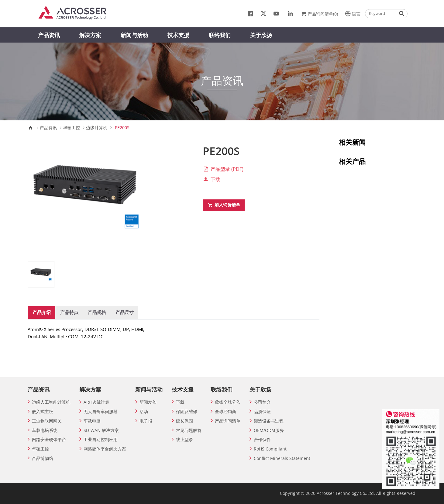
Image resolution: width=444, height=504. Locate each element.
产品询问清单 (228, 421)
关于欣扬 (261, 35)
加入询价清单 (224, 205)
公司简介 (262, 402)
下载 (212, 179)
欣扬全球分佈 (228, 402)
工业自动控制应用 (101, 439)
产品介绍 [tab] (42, 312)
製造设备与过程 (269, 421)
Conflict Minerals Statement (282, 458)
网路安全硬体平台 (49, 439)
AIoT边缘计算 (96, 402)
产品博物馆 (43, 458)
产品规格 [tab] (97, 312)
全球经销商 (225, 411)
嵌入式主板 (43, 411)
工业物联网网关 (47, 421)
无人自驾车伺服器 (101, 411)
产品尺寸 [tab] (125, 312)
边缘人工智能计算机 (51, 402)
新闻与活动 (134, 35)
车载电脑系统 (45, 430)
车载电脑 (92, 421)
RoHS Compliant (270, 449)
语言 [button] (352, 13)
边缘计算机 (97, 128)
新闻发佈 (148, 402)
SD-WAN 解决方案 (101, 430)
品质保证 (262, 411)
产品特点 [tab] (69, 312)
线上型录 (184, 439)
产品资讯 (49, 35)
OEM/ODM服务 (269, 430)
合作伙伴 (262, 439)
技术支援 (178, 35)
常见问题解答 (189, 430)
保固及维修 (187, 411)
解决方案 (90, 35)
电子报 (146, 421)
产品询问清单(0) (319, 13)
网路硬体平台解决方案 (105, 449)
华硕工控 (71, 128)
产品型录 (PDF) (223, 169)
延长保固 (184, 421)
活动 (144, 411)
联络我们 (220, 35)
